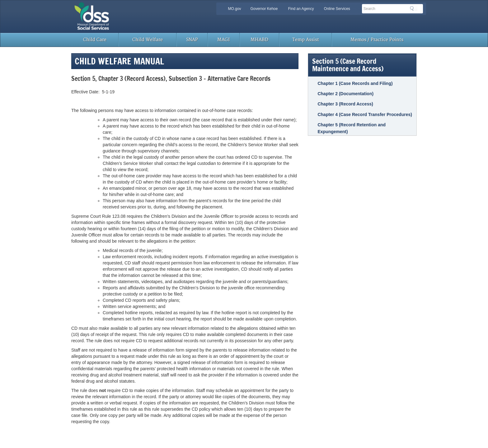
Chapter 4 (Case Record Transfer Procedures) (365, 114)
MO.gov (235, 9)
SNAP (192, 40)
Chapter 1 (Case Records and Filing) (355, 83)
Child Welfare (148, 40)
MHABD (259, 40)
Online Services (337, 9)
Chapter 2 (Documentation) (345, 94)
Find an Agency (301, 9)
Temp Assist (306, 40)
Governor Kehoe (264, 9)
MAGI (223, 40)
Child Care (95, 40)
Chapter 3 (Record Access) (345, 104)
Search (414, 8)
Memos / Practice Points (377, 40)
